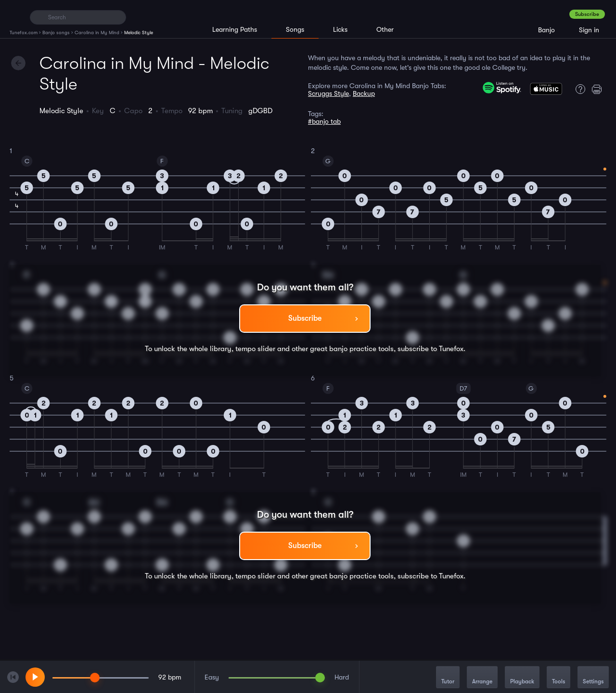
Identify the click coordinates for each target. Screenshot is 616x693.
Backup (364, 93)
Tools (558, 678)
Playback (522, 678)
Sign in (589, 30)
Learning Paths (235, 29)
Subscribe (587, 14)
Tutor (448, 678)
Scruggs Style (328, 93)
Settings (593, 678)
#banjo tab (324, 121)
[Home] (16, 17)
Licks (340, 29)
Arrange (482, 678)
